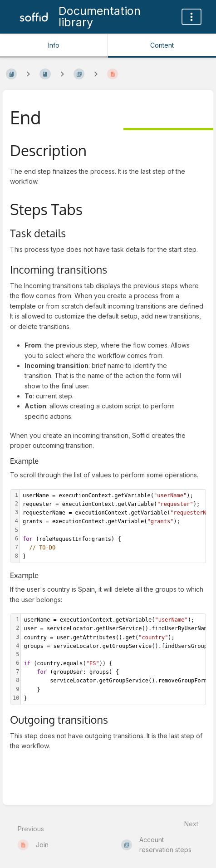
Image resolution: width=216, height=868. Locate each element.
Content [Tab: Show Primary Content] (162, 45)
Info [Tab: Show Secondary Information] (54, 45)
